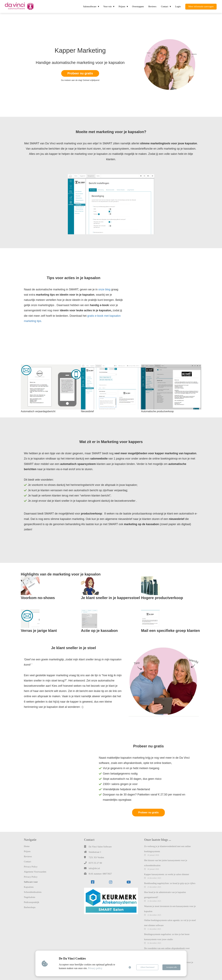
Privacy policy (95, 968)
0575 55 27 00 (95, 863)
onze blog (104, 289)
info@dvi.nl (94, 868)
